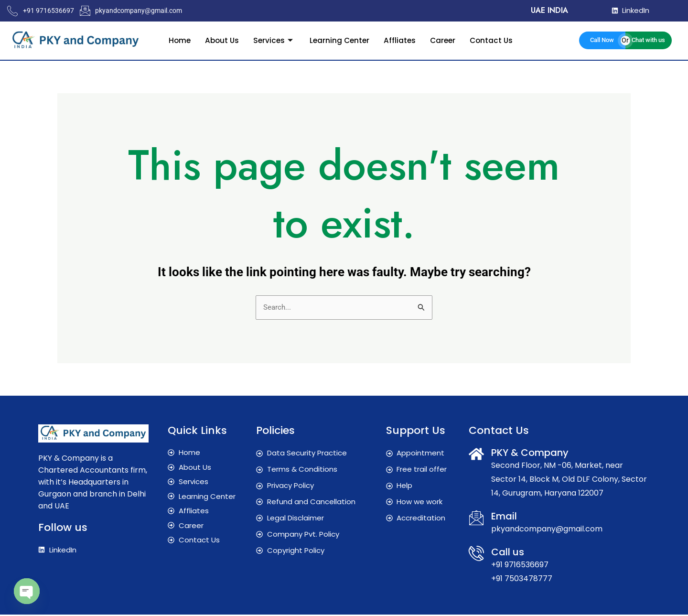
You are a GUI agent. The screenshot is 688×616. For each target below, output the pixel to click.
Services (273, 40)
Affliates (401, 40)
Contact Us (495, 40)
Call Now (602, 40)
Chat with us (648, 40)
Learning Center (339, 40)
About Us (219, 40)
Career (445, 40)
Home (176, 40)
